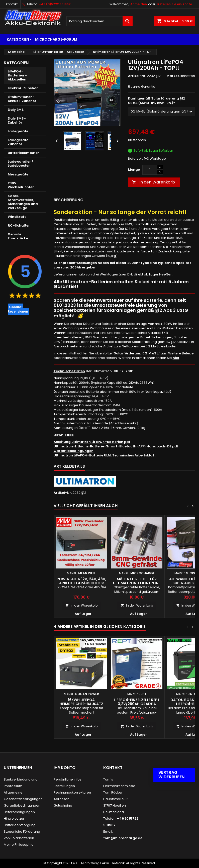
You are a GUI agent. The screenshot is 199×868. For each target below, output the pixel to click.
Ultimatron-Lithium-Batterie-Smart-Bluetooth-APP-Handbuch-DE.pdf (116, 446)
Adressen (62, 799)
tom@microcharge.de (123, 838)
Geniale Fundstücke (18, 236)
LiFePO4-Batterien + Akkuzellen (17, 75)
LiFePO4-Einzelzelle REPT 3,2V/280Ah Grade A (137, 702)
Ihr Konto (65, 768)
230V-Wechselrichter (21, 185)
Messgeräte (18, 174)
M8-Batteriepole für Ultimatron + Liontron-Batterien (137, 583)
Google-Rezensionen (18, 309)
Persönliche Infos (68, 779)
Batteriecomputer (23, 153)
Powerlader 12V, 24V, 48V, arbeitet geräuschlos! (81, 581)
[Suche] (100, 21)
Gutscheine (63, 805)
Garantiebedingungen (74, 451)
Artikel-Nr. (137, 76)
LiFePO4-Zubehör (23, 88)
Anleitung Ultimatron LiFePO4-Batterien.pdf (92, 442)
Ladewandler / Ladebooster (20, 164)
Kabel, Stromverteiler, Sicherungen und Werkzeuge (23, 202)
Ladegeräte (18, 131)
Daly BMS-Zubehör (17, 120)
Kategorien (18, 39)
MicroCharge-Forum (56, 39)
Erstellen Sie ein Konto (174, 4)
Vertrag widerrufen (172, 775)
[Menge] (150, 170)
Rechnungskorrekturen (72, 792)
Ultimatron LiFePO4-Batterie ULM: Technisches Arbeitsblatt (105, 455)
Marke (172, 76)
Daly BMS (16, 110)
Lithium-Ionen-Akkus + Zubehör (22, 99)
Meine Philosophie (19, 845)
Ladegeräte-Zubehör (19, 142)
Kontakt (12, 4)
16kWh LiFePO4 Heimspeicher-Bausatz (81, 702)
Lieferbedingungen (19, 812)
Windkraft (17, 217)
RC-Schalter (19, 225)
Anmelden (139, 4)
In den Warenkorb (153, 182)
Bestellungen (64, 786)
